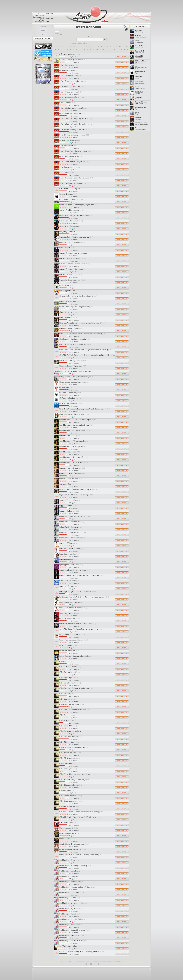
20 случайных (83, 43)
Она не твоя (141, 103)
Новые (74, 43)
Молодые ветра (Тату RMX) (141, 68)
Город (140, 72)
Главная (43, 27)
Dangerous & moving (141, 129)
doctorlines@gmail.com (102, 962)
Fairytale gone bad (140, 88)
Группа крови (139, 41)
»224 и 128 (49, 14)
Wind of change (139, 31)
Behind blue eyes (140, 47)
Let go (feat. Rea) (140, 52)
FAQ (43, 34)
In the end (139, 93)
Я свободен (138, 118)
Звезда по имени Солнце (142, 113)
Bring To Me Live (140, 82)
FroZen (138, 98)
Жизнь (138, 77)
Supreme (141, 108)
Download (75, 57)
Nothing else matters (140, 36)
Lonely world (139, 57)
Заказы (43, 30)
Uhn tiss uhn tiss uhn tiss (142, 123)
